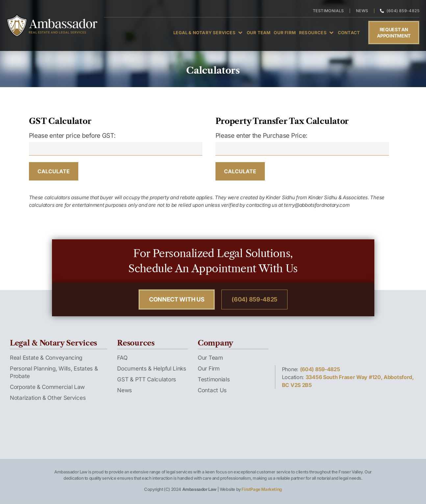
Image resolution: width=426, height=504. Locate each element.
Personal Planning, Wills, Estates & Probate (54, 372)
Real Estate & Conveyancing (46, 358)
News (125, 390)
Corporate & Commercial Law (47, 387)
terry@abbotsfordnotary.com (317, 205)
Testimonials (214, 379)
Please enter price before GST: (72, 136)
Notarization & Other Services (48, 398)
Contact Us (212, 390)
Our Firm (209, 369)
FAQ (122, 358)
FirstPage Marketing (262, 489)
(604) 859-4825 (320, 369)
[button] (208, 33)
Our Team (210, 358)
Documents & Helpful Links (152, 369)
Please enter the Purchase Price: (261, 136)
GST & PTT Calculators (147, 379)
